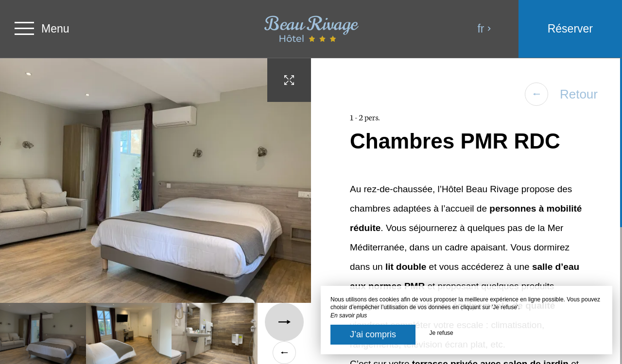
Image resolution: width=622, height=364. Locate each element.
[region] (466, 211)
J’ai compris (373, 334)
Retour (561, 94)
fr (484, 29)
